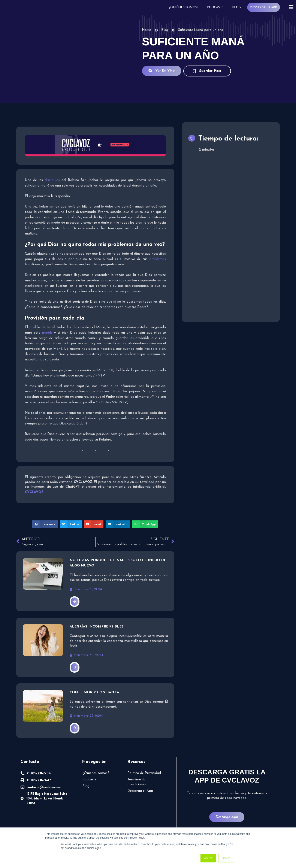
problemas (158, 259)
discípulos (53, 180)
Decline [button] (226, 858)
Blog (237, 7)
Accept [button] (208, 858)
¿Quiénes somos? (185, 7)
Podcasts (216, 7)
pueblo (47, 333)
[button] (46, 524)
